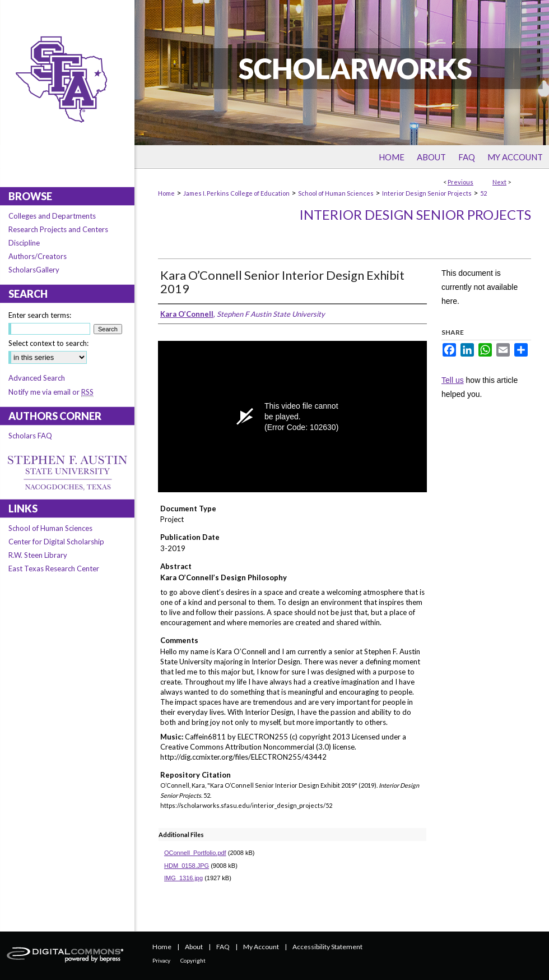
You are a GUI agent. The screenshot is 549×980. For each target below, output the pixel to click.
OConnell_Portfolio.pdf (195, 853)
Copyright (193, 960)
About (194, 947)
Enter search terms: (40, 315)
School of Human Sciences (336, 193)
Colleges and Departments (52, 216)
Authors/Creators (38, 256)
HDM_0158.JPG (187, 866)
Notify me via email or (51, 392)
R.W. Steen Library (38, 555)
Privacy (161, 960)
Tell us (453, 380)
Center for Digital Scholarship (56, 542)
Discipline (24, 243)
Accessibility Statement (327, 947)
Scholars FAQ (30, 436)
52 (483, 193)
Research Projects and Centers (58, 229)
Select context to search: (48, 343)
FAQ (223, 947)
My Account (261, 947)
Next (499, 182)
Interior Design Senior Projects (427, 193)
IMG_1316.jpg (183, 878)
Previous (460, 182)
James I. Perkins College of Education (236, 193)
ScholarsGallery (34, 270)
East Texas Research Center (54, 568)
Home (166, 193)
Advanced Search (37, 378)
